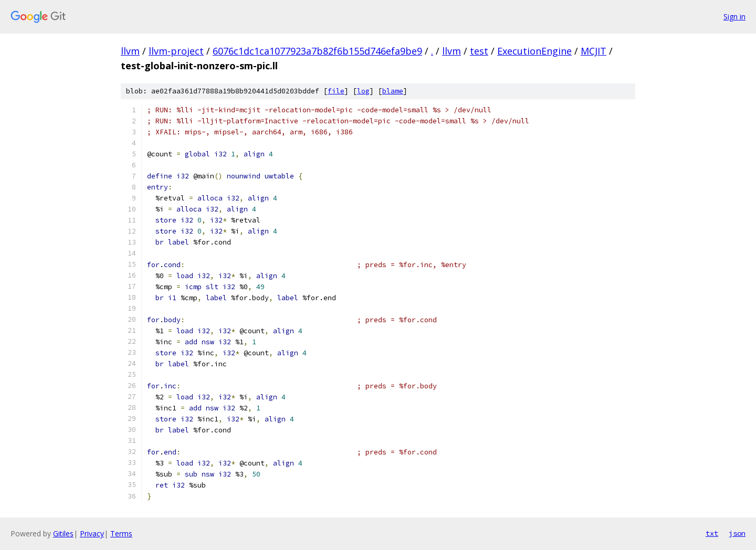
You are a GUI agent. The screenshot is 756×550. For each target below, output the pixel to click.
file (336, 91)
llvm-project (176, 51)
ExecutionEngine (534, 51)
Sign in (734, 17)
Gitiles (63, 533)
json (737, 533)
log (363, 91)
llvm (130, 51)
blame (393, 91)
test (479, 51)
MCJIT (594, 51)
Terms (121, 533)
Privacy (92, 533)
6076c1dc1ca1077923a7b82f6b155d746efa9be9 (317, 51)
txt (712, 533)
